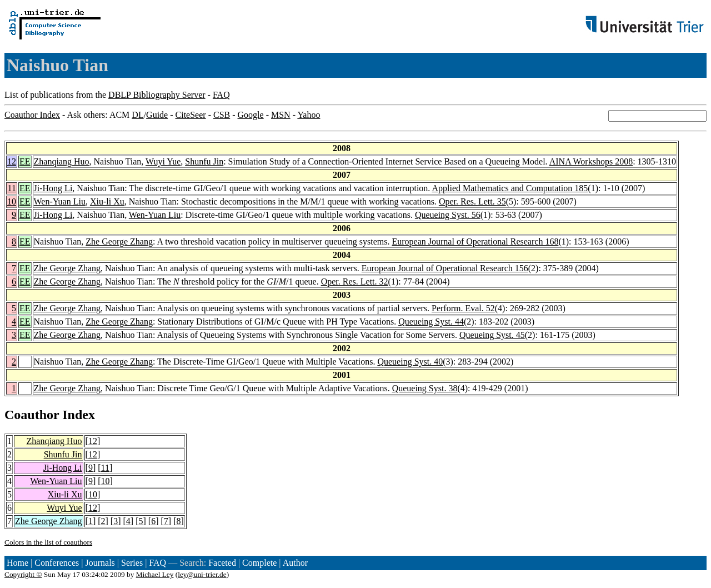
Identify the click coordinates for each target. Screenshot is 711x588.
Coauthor (32, 415)
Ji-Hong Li (53, 188)
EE (25, 161)
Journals (100, 563)
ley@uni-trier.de (202, 574)
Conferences (57, 563)
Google (251, 115)
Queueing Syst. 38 (425, 388)
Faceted (222, 563)
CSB (222, 115)
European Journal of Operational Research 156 (445, 268)
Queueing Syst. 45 (492, 335)
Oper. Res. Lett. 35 (472, 201)
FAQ (221, 95)
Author (295, 563)
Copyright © (23, 574)
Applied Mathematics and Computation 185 (510, 188)
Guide (157, 115)
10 (12, 201)
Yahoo (309, 115)
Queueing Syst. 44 (431, 322)
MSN (281, 115)
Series (132, 563)
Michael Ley (155, 574)
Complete (259, 563)
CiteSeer (191, 115)
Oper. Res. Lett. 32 (355, 281)
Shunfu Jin (204, 161)
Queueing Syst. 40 (410, 362)
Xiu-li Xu (107, 201)
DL (137, 115)
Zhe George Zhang (119, 241)
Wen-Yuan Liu (60, 201)
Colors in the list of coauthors (48, 542)
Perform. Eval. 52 (463, 308)
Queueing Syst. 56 (448, 215)
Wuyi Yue (163, 161)
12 (12, 161)
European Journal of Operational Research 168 (475, 241)
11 (12, 188)
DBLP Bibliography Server (157, 95)
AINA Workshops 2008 (591, 161)
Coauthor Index (32, 115)
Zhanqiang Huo (62, 161)
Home (17, 563)
